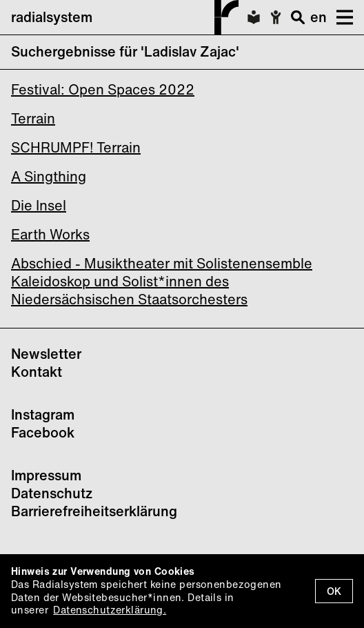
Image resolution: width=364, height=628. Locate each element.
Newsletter (46, 354)
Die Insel (39, 205)
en (318, 17)
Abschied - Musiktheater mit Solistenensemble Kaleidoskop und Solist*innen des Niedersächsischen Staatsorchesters (162, 281)
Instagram (43, 414)
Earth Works (50, 234)
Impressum (46, 475)
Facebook (43, 432)
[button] (340, 17)
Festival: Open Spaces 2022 (103, 89)
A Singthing (49, 176)
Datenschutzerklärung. (110, 610)
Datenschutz (52, 493)
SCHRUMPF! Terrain (76, 147)
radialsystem (125, 17)
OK (334, 591)
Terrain (33, 118)
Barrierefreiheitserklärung (94, 511)
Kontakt (37, 372)
